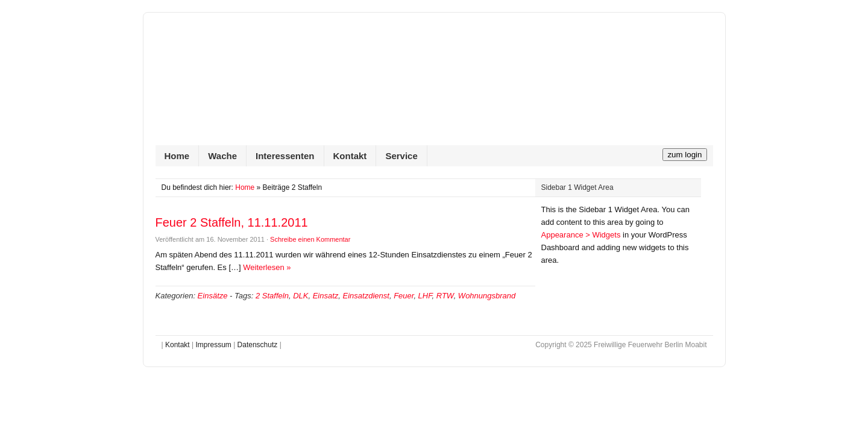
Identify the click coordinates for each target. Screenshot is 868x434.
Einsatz (326, 296)
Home (177, 156)
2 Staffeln (272, 296)
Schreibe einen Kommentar (310, 239)
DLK (300, 296)
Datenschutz (258, 345)
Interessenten (285, 156)
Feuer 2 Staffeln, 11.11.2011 (232, 222)
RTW (445, 296)
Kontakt (350, 156)
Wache (222, 156)
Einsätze (213, 296)
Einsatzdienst (366, 296)
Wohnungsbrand (487, 296)
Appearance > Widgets (581, 235)
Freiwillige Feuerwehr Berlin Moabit (434, 85)
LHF (425, 296)
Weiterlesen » (267, 267)
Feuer (404, 296)
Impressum (213, 345)
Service (401, 156)
